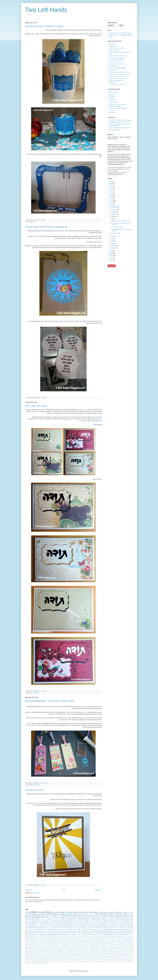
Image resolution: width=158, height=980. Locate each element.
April (112, 241)
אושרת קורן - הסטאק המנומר (114, 943)
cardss (108, 953)
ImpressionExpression (31, 940)
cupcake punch (111, 933)
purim (35, 919)
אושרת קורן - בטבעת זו (49, 928)
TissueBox (84, 916)
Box (36, 916)
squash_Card (84, 957)
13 (70, 919)
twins (101, 943)
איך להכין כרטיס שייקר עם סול (117, 64)
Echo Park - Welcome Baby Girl (75, 948)
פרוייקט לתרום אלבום (30, 921)
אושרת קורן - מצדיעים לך (108, 923)
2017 (111, 203)
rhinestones (64, 957)
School (68, 940)
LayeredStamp (77, 950)
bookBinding (81, 953)
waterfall (43, 958)
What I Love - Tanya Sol (39, 941)
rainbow (124, 919)
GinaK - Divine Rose (30, 950)
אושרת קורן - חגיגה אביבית (94, 923)
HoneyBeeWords (81, 921)
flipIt (70, 955)
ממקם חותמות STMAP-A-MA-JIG (118, 109)
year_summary (68, 923)
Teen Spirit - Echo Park (119, 940)
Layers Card (101, 921)
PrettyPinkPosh (56, 940)
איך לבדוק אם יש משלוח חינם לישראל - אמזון (121, 128)
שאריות (74, 924)
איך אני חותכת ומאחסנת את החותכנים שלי (120, 72)
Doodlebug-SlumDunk (108, 938)
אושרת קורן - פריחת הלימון (120, 958)
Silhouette (32, 222)
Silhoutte (73, 940)
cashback (72, 941)
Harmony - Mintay (80, 931)
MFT (52, 914)
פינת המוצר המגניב (114, 92)
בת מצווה (66, 960)
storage (103, 957)
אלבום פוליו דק (33, 960)
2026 (111, 181)
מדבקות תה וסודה (65, 962)
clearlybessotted (118, 953)
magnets (125, 926)
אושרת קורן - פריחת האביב (77, 928)
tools (97, 943)
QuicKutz (63, 940)
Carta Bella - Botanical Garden (110, 924)
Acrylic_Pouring (97, 929)
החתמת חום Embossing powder (118, 68)
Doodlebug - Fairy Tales (50, 918)
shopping (71, 957)
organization (44, 934)
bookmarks (32, 785)
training (63, 934)
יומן (32, 962)
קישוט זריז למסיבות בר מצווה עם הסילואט (44, 26)
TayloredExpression (111, 951)
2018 (111, 200)
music (110, 955)
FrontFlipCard (110, 948)
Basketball (52, 938)
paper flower (129, 955)
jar (92, 955)
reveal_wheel (51, 923)
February (114, 246)
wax (62, 923)
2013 (111, 256)
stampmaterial (91, 957)
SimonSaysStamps (65, 926)
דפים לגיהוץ (112, 113)
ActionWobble (107, 929)
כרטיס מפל (41, 962)
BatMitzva (27, 931)
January (113, 248)
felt (61, 955)
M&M (84, 950)
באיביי (34, 805)
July (112, 219)
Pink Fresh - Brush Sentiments (112, 919)
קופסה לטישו (130, 914)
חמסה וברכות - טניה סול (100, 960)
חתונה (50, 945)
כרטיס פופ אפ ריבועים (115, 62)
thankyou (89, 918)
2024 (111, 186)
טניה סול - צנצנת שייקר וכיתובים (120, 945)
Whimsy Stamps (44, 953)
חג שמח (129, 919)
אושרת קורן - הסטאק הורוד (63, 928)
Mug (46, 940)
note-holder (130, 918)
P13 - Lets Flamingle (91, 950)
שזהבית (85, 410)
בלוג (45, 960)
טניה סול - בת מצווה (127, 928)
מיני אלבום (55, 924)
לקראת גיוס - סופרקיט (55, 929)
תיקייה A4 (108, 946)
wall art (95, 918)
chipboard (109, 926)
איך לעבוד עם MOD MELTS (116, 60)
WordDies (82, 926)
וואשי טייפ (112, 111)
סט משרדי (50, 916)
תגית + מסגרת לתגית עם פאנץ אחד (118, 78)
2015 (111, 251)
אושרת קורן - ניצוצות (43, 919)
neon (114, 955)
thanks (57, 934)
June (113, 236)
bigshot (100, 933)
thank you (36, 693)
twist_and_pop (70, 934)
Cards (31, 693)
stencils (33, 928)
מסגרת (85, 962)
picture (107, 914)
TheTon (86, 933)
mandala (43, 943)
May (112, 239)
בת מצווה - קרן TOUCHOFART (92, 928)
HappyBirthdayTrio (129, 938)
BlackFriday (35, 931)
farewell (57, 955)
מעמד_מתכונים (107, 962)
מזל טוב (72, 962)
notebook (29, 919)
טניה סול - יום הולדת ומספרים (56, 919)
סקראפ (65, 946)
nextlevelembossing (51, 943)
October (113, 212)
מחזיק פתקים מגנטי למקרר (116, 80)
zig (54, 958)
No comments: (44, 783)
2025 (111, 184)
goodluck (83, 955)
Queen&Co (106, 950)
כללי (26, 946)
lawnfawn (122, 912)
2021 (111, 193)
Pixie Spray (112, 96)
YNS (47, 941)
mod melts (105, 955)
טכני (54, 945)
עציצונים (70, 946)
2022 (111, 191)
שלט (95, 946)
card (96, 926)
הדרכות (82, 960)
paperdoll (27, 957)
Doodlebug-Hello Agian (61, 948)
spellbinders (86, 943)
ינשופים (36, 962)
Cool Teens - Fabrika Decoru (60, 931)
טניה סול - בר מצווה (61, 945)
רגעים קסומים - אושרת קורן (127, 936)
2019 (111, 198)
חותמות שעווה (113, 46)
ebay (38, 955)
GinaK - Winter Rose (119, 938)
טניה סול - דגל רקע (49, 936)
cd (112, 953)
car (91, 953)
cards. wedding (102, 953)
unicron (105, 943)
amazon (69, 953)
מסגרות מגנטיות (79, 962)
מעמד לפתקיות (66, 929)
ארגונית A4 (40, 960)
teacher (112, 957)
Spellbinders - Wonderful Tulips (106, 940)
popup (129, 916)
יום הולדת (48, 924)
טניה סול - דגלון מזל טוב (31, 929)
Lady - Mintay (38, 926)
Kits (72, 950)
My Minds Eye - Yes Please (119, 931)
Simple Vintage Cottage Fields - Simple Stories (87, 940)
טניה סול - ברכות (70, 945)
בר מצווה (114, 914)
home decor (30, 934)
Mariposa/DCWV (97, 419)
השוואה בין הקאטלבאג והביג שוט (117, 104)
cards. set (60, 918)
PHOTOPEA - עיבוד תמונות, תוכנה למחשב (120, 122)
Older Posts (98, 890)
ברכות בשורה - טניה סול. (57, 960)
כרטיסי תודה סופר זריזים (36, 406)
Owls (50, 940)
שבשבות (29, 938)
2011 (111, 260)
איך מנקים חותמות (114, 70)
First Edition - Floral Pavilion (99, 948)
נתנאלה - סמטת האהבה (50, 946)
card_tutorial (102, 926)
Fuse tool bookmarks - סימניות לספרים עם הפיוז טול (49, 701)
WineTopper (58, 953)
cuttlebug (119, 933)
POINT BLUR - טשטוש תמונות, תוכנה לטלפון (121, 120)
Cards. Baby (97, 924)
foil (118, 916)
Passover (100, 950)
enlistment (43, 955)
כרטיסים (122, 914)
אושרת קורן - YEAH (61, 958)
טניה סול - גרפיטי (78, 945)
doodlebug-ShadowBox (30, 955)
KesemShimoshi (65, 950)
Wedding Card (36, 953)
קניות (69, 924)
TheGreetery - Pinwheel (76, 933)
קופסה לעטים (116, 936)
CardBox (51, 921)
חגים (103, 928)
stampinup (78, 918)
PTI (98, 912)
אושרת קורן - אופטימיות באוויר (72, 958)
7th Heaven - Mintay (37, 938)
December (114, 207)
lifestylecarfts (37, 943)
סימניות (129, 962)
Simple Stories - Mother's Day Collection (34, 951)
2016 (111, 205)
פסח (74, 946)
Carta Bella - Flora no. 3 (45, 931)
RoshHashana (69, 912)
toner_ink (122, 957)
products (59, 943)
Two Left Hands (46, 10)
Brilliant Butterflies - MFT (61, 938)
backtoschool (93, 933)
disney (130, 953)
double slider (88, 941)
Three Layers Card (122, 951)
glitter (78, 955)
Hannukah (72, 931)
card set (95, 953)
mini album (90, 912)
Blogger (86, 971)
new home (37, 934)
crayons (125, 953)
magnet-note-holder (30, 918)
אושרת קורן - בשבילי (85, 958)
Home (64, 890)
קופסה (78, 946)
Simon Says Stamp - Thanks (125, 950)
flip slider (65, 955)
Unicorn (130, 951)
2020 (111, 196)
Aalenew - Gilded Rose (120, 946)
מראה (113, 962)
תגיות (46, 963)
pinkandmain (43, 957)
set (130, 926)
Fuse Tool (112, 98)
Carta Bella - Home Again (84, 938)
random (54, 957)
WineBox (51, 953)
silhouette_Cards (78, 943)
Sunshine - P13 (102, 951)
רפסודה (82, 929)
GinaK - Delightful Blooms (126, 948)
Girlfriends (38, 950)
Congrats (42, 916)
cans (87, 953)
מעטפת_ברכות (92, 962)
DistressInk (52, 948)
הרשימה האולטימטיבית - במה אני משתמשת (120, 33)
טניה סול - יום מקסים (43, 929)
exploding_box (102, 941)
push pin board (70, 943)
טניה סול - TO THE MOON (118, 934)
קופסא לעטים (108, 936)
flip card (115, 941)
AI (112, 946)
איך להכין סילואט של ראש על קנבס (118, 76)
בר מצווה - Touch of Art (101, 934)
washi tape (31, 958)
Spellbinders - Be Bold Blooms (119, 921)
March (113, 243)
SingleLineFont (48, 951)
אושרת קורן (39, 928)
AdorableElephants (117, 929)
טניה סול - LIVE (114, 960)
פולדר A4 (109, 918)
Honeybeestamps (91, 921)
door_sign (126, 933)
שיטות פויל (112, 44)
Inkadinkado (41, 940)
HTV (33, 914)
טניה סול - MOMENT (123, 960)
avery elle (75, 953)
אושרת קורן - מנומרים (95, 958)
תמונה (40, 918)
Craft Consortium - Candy (97, 916)
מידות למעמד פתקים (114, 50)
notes (118, 955)
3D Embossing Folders (115, 106)
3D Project (116, 918)
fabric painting (50, 955)
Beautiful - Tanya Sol (87, 924)
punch (44, 923)
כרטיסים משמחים (57, 962)
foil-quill (72, 918)
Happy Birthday (55, 912)
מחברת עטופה (40, 946)
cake (67, 941)
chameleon (29, 923)
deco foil (66, 918)
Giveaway (44, 950)
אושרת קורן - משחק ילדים (81, 934)
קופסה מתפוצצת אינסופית (87, 946)
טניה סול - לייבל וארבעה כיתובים (75, 936)
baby (109, 912)
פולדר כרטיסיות (75, 929)
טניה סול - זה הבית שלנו (61, 936)
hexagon (88, 955)
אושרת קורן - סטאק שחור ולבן (107, 958)
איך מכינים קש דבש (114, 66)
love (123, 916)
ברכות (49, 960)
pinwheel (51, 934)
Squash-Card (75, 926)
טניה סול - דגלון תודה (99, 945)
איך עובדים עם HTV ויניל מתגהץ (117, 58)
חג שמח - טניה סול (43, 945)
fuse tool (38, 785)
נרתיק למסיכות (62, 924)
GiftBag (117, 948)
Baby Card (129, 946)
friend (74, 955)
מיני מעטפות (112, 83)
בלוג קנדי (91, 934)
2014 (111, 253)
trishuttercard (129, 957)
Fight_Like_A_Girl (87, 948)
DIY (120, 924)
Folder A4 (125, 924)
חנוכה (108, 960)
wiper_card (49, 958)
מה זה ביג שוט (113, 100)
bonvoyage (90, 926)
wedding (39, 914)
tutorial (66, 914)
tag (107, 957)
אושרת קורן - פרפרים (120, 923)
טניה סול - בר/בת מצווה (37, 936)
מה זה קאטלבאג (113, 102)
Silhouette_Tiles (114, 950)
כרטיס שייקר (85, 712)
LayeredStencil (110, 916)
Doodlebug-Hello (71, 921)
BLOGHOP (46, 938)
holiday (101, 914)
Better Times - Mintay (42, 921)
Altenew (30, 916)
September (114, 214)
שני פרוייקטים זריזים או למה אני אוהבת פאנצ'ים (46, 227)
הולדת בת (88, 960)
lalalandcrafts (98, 955)
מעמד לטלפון (99, 962)
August (113, 217)
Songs (55, 951)
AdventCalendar (127, 929)
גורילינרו (71, 960)
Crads (46, 948)
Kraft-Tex (90, 919)
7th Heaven (89, 929)
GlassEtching (51, 950)
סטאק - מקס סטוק (99, 936)
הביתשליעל (77, 960)
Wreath (64, 953)
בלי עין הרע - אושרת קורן (90, 914)
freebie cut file (37, 923)
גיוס (109, 934)
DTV (85, 919)
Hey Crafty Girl (90, 931)
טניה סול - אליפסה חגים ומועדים (113, 928)
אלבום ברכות (102, 918)
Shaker (46, 914)
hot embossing (118, 926)
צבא (66, 919)
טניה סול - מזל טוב (89, 936)
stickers (92, 943)
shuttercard (77, 957)
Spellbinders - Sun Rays (64, 951)
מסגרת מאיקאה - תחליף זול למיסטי (118, 56)
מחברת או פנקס (32, 946)
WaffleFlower (28, 953)
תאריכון (99, 946)
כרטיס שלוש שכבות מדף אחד (117, 48)
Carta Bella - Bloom (73, 938)
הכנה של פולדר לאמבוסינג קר (117, 85)
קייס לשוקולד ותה (39, 963)
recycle (58, 957)
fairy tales (109, 941)
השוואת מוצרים (35, 945)
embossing (95, 941)
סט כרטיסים (59, 946)
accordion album (54, 941)
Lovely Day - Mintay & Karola (51, 926)
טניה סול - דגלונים (109, 945)
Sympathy (130, 921)
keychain (30, 943)
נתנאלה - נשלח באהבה (121, 962)
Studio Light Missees (76, 951)
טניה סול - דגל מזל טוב (88, 945)
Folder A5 (70, 916)
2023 (111, 188)
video (57, 923)
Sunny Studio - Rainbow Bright (89, 951)
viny (26, 958)
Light (97, 931)
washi (104, 912)
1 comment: (43, 220)
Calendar (35, 948)
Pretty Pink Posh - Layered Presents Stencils (48, 933)
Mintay (109, 931)
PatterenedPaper (31, 933)
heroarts (80, 912)
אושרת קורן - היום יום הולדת (80, 923)
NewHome (130, 931)
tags (84, 918)
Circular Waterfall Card (96, 938)
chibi (76, 941)
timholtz (117, 957)
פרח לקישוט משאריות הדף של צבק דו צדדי (120, 74)
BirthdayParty (28, 948)
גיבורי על (28, 945)
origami (123, 955)
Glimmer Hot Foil (76, 914)
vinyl (115, 912)
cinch (105, 933)
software (27, 928)
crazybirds (81, 941)
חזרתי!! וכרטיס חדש (34, 790)
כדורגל (130, 945)
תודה (103, 946)
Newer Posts (29, 890)
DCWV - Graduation (77, 919)
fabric (132, 933)
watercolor (37, 958)
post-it (49, 957)
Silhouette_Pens (65, 933)
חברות (93, 960)
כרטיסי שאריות (48, 962)
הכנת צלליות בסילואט (115, 130)
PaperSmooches (99, 919)
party (32, 957)
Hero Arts (58, 950)
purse (64, 943)
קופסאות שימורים (60, 916)
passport (37, 957)
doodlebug (123, 918)
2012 (111, 258)
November (114, 209)
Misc (77, 916)
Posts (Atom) (36, 893)
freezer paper (121, 941)
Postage (108, 921)
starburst (98, 957)
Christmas (41, 948)
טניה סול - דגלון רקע (39, 924)
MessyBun (103, 931)
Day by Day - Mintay (60, 921)
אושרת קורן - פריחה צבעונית (127, 943)
